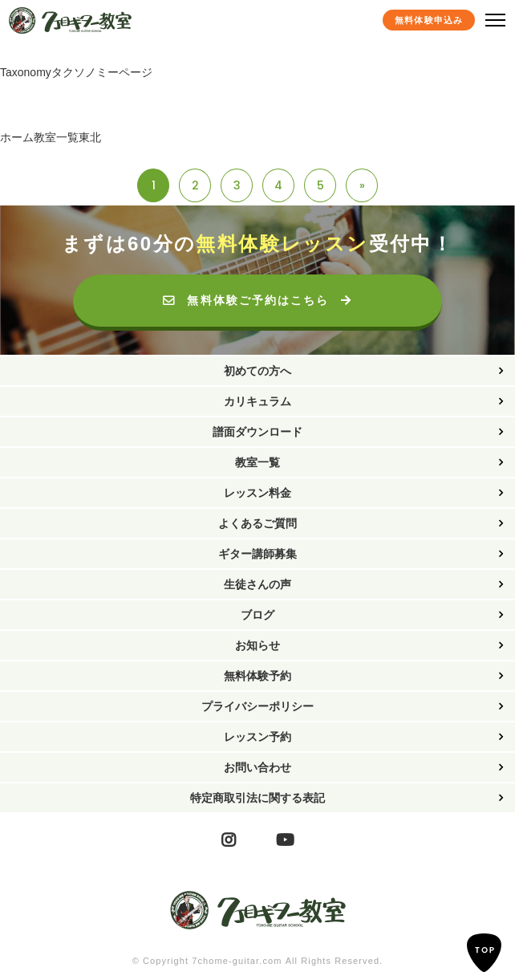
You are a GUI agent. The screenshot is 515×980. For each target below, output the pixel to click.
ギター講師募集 (257, 554)
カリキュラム (257, 401)
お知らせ (257, 645)
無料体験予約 (257, 676)
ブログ (257, 615)
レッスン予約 (257, 737)
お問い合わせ (257, 767)
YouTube (285, 840)
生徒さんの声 (257, 584)
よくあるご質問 (257, 523)
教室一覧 (257, 462)
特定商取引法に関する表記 (257, 798)
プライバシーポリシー (257, 706)
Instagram (229, 840)
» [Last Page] (362, 185)
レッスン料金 (257, 493)
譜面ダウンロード (257, 432)
